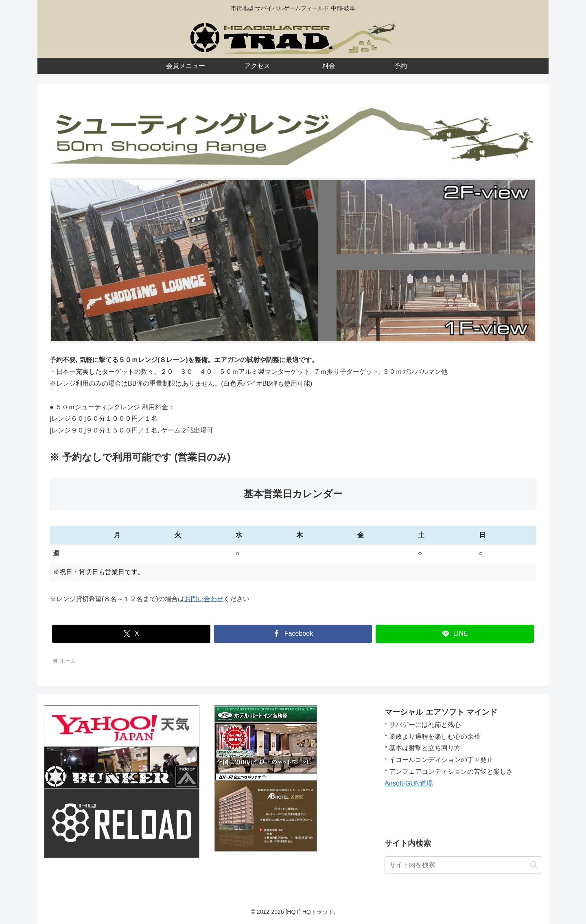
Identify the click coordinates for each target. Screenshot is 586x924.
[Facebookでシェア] (293, 634)
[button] (534, 865)
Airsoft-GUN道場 (409, 783)
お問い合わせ (204, 599)
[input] (463, 865)
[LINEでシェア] (455, 634)
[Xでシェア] (131, 634)
